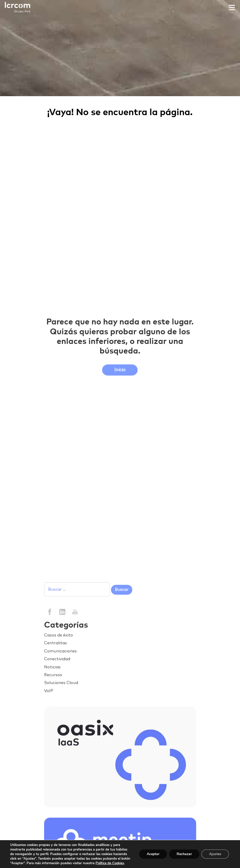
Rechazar (184, 854)
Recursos (53, 675)
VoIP (49, 691)
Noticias (52, 667)
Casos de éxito (59, 635)
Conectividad (57, 659)
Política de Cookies (110, 863)
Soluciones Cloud (61, 683)
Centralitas (56, 643)
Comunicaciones (60, 651)
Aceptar (153, 854)
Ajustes (215, 854)
